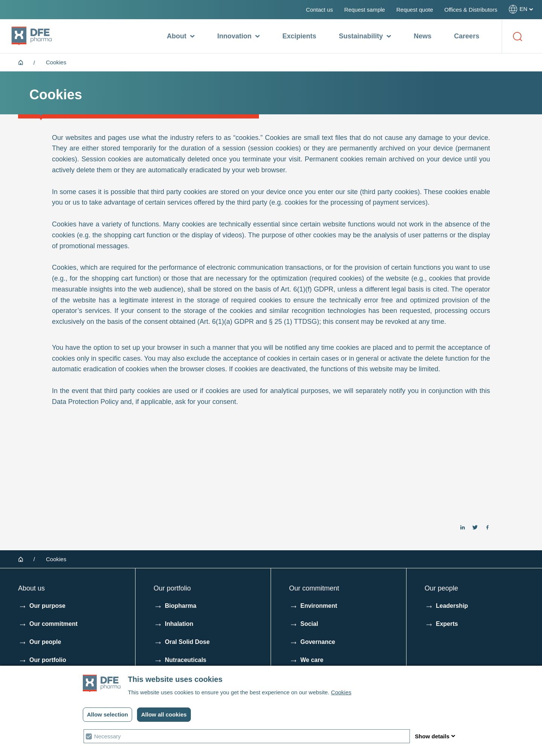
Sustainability (365, 36)
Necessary (107, 736)
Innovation (238, 36)
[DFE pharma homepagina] (32, 36)
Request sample (365, 10)
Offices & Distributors (471, 10)
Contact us (320, 10)
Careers (467, 36)
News (422, 36)
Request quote (415, 10)
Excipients (299, 36)
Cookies (341, 692)
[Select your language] (521, 9)
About (181, 36)
